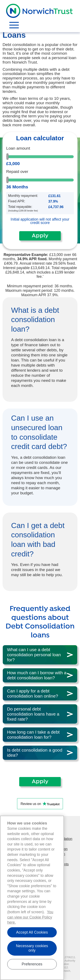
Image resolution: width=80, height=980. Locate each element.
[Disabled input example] (60, 197)
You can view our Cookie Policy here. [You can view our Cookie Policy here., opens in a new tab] (30, 918)
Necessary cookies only (32, 949)
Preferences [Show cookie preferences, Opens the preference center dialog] (32, 965)
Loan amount (18, 148)
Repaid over (17, 172)
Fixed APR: (17, 201)
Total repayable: (20, 207)
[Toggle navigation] (12, 25)
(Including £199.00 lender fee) (23, 211)
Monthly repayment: (23, 196)
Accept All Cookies (32, 933)
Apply (40, 236)
